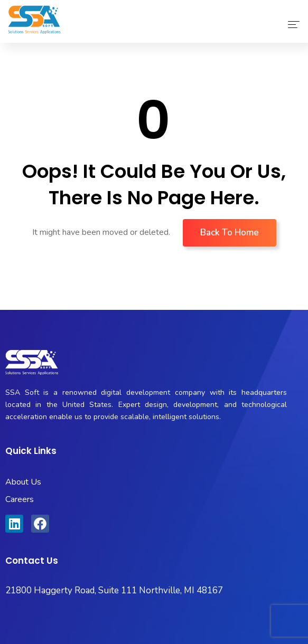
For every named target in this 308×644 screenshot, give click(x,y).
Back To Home (230, 233)
